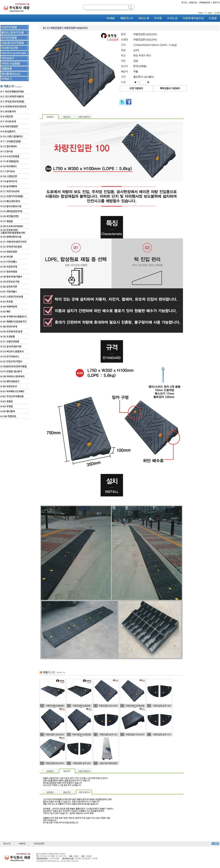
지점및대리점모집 (193, 18)
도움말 (213, 18)
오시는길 (172, 18)
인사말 (158, 18)
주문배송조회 (205, 2)
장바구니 (216, 2)
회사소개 (144, 18)
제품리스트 (127, 18)
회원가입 (193, 2)
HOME (111, 18)
